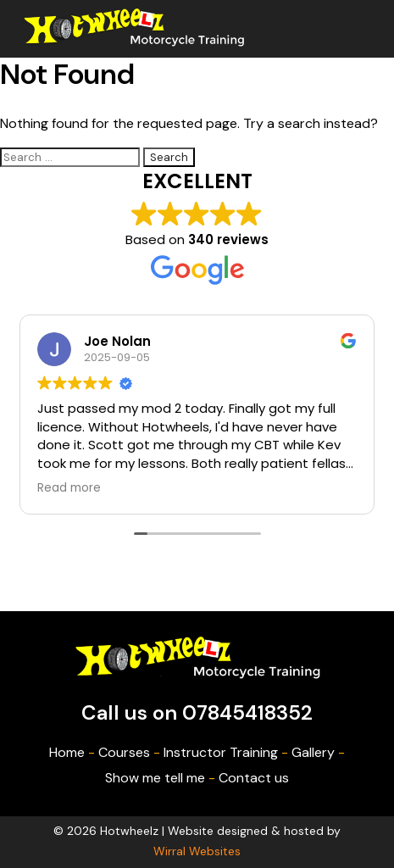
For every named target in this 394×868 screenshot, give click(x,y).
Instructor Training (221, 752)
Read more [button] (69, 488)
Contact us (254, 778)
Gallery (313, 752)
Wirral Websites (197, 851)
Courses (124, 752)
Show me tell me (155, 778)
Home (67, 752)
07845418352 (247, 712)
